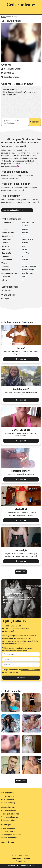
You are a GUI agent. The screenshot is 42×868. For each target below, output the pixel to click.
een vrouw (25, 236)
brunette (25, 249)
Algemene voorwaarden (30, 670)
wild (33, 223)
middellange (26, 253)
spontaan (25, 226)
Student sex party (8, 803)
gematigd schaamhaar (29, 266)
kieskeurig (25, 223)
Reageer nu (21, 359)
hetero (24, 276)
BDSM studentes (8, 828)
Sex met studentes (9, 811)
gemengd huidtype (28, 270)
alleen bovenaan (27, 273)
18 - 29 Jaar (6, 290)
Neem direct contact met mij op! (17, 210)
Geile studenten (8, 800)
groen (24, 246)
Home (3, 17)
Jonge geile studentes (10, 814)
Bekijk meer (21, 572)
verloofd (25, 233)
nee (23, 263)
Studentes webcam (9, 820)
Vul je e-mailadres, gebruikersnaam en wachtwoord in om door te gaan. (21, 652)
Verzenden (35, 122)
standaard (25, 229)
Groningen (5, 299)
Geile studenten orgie (10, 817)
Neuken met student (9, 838)
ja (22, 280)
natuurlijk (25, 260)
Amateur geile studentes (11, 835)
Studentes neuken (8, 831)
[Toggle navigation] (4, 12)
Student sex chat (8, 796)
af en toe (25, 243)
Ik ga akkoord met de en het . (21, 671)
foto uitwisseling (27, 239)
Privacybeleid (13, 672)
